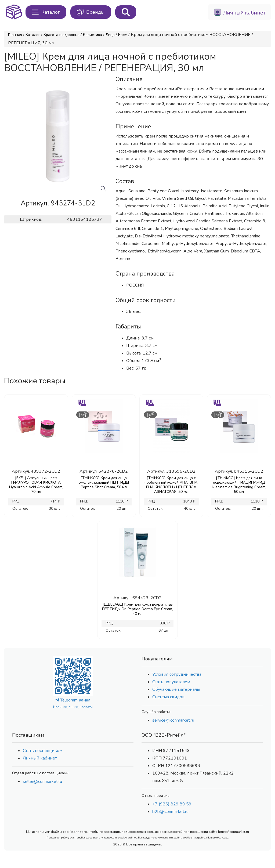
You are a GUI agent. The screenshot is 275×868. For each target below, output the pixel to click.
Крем (123, 35)
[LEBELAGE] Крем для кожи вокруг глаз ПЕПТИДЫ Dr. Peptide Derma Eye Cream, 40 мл (137, 609)
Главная (15, 35)
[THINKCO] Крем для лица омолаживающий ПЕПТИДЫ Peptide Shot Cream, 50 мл (104, 482)
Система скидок (168, 697)
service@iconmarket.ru (173, 720)
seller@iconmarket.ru (42, 782)
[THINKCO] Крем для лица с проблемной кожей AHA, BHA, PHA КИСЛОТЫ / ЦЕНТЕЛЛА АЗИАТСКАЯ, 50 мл (171, 485)
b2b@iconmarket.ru (170, 812)
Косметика (93, 35)
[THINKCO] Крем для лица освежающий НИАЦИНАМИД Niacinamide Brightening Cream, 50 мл (239, 485)
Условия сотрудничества (177, 674)
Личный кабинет (40, 758)
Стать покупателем (171, 682)
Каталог (33, 35)
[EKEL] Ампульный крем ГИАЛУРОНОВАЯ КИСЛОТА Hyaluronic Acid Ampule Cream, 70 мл (36, 485)
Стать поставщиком (43, 751)
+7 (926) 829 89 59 (172, 804)
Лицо (110, 35)
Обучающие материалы (176, 689)
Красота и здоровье (61, 35)
